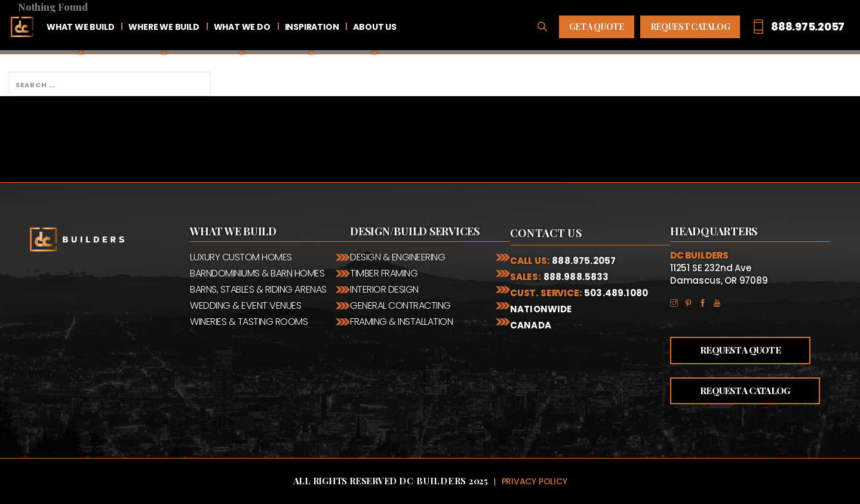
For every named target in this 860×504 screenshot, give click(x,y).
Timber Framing (384, 273)
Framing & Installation (401, 322)
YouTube (720, 302)
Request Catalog (690, 27)
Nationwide (541, 309)
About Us (374, 27)
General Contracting (400, 305)
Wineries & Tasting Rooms (249, 322)
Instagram (677, 302)
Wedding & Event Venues (245, 305)
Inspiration (312, 27)
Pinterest (692, 302)
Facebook (706, 302)
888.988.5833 (576, 277)
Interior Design (384, 289)
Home (22, 27)
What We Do (242, 27)
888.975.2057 (584, 261)
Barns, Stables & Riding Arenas (258, 289)
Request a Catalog (745, 391)
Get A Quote (597, 27)
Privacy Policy (535, 481)
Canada (531, 325)
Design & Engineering (397, 257)
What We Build (80, 27)
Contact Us (546, 233)
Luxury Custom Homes (241, 257)
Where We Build (164, 27)
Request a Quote (740, 350)
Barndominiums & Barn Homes (257, 273)
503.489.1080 (616, 293)
